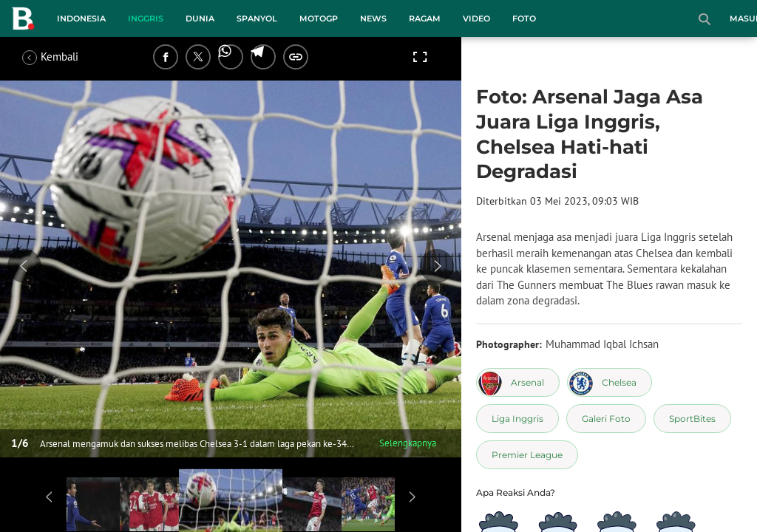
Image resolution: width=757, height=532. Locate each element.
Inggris (146, 18)
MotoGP (319, 18)
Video (476, 18)
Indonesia (81, 18)
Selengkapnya (408, 443)
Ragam (425, 18)
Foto (524, 18)
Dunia (200, 18)
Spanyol (257, 18)
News (373, 18)
